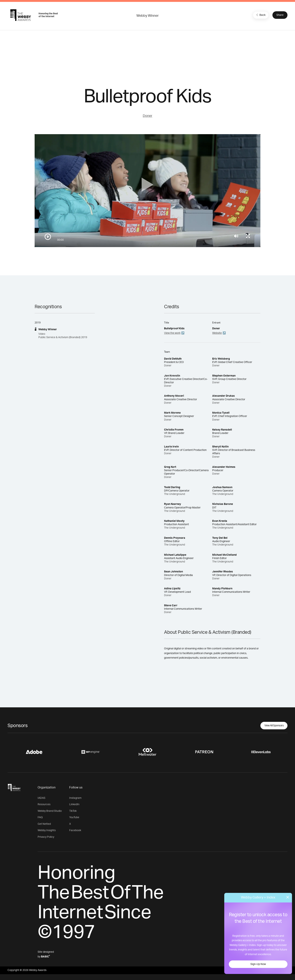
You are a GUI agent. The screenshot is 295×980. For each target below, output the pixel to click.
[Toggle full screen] (248, 236)
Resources (44, 804)
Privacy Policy (46, 837)
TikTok (73, 811)
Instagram (75, 798)
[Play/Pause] (48, 237)
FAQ (40, 817)
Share (280, 15)
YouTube (74, 817)
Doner (148, 116)
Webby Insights (47, 830)
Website (217, 333)
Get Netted (44, 824)
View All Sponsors (274, 726)
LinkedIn (74, 804)
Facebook (75, 830)
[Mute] (236, 236)
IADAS (41, 798)
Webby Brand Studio (50, 811)
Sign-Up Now (258, 964)
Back (260, 15)
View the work (172, 333)
